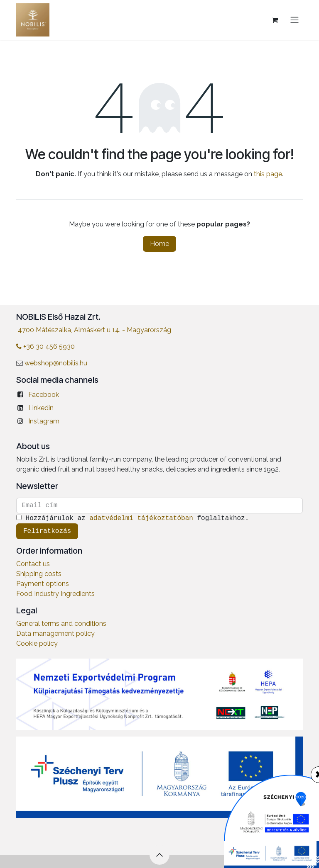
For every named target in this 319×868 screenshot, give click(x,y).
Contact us (33, 564)
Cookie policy (37, 643)
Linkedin (41, 408)
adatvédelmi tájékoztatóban (141, 518)
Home (159, 244)
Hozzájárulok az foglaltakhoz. (135, 518)
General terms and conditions (61, 624)
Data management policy (55, 633)
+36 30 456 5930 (45, 346)
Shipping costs (39, 574)
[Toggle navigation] (294, 20)
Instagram (44, 421)
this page (268, 174)
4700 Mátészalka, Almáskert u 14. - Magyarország (94, 330)
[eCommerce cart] (275, 20)
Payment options (43, 584)
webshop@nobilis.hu (56, 363)
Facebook (44, 395)
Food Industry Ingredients (55, 594)
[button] (159, 855)
